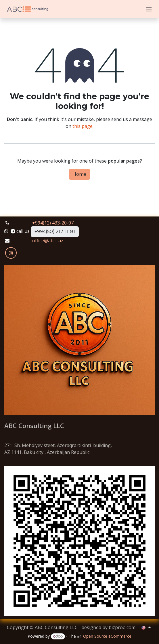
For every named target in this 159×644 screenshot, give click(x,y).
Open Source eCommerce (107, 636)
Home (79, 174)
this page (83, 126)
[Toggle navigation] (149, 9)
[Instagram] (11, 253)
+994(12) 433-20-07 (53, 223)
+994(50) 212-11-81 (55, 232)
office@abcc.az (48, 241)
